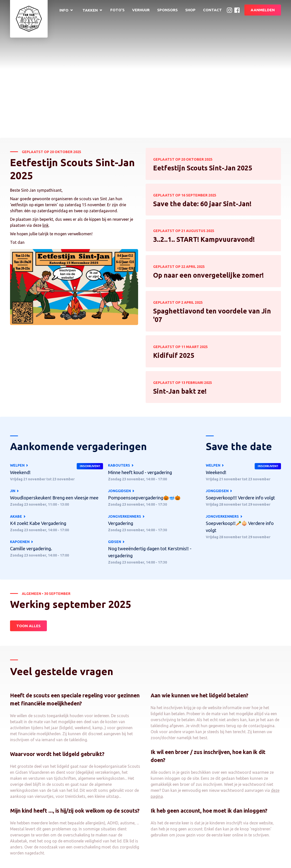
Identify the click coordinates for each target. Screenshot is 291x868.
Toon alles (28, 726)
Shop (190, 10)
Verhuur (141, 10)
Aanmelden (263, 10)
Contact (212, 10)
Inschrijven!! (90, 466)
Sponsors (167, 10)
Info (64, 10)
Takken (90, 10)
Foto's (117, 10)
